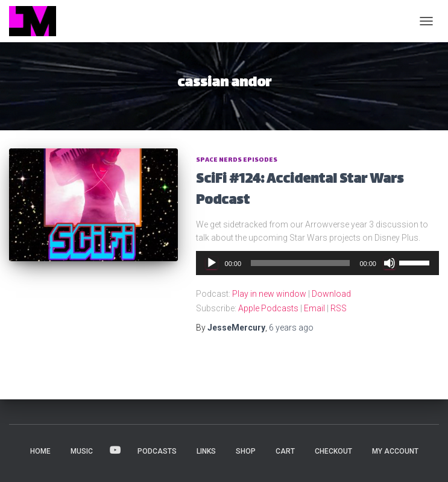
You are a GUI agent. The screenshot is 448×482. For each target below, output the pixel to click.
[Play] (212, 263)
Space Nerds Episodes (237, 160)
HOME (40, 451)
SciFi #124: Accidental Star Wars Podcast (300, 191)
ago (291, 328)
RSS (339, 308)
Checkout (333, 451)
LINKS (206, 451)
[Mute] (390, 263)
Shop (246, 451)
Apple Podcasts (268, 308)
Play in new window (269, 294)
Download (331, 294)
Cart (285, 451)
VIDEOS (115, 451)
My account (395, 451)
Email (314, 308)
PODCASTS (157, 451)
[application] (317, 263)
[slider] (300, 263)
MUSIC (82, 451)
